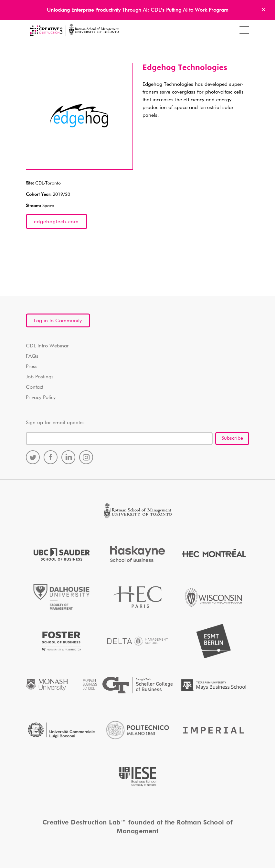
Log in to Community (58, 321)
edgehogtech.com (56, 222)
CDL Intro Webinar (47, 346)
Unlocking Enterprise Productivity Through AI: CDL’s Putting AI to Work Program (138, 10)
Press (32, 367)
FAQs (32, 356)
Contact (35, 387)
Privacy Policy (41, 398)
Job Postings (40, 377)
